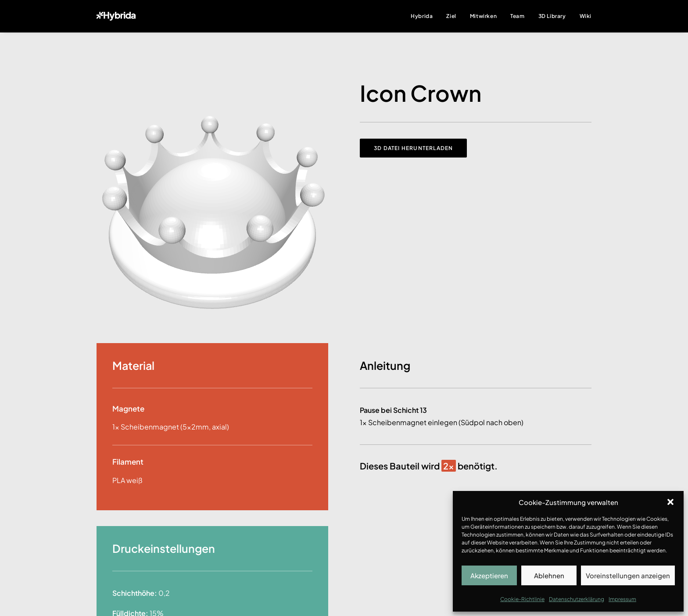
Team (517, 16)
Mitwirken (483, 16)
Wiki (586, 16)
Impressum (622, 599)
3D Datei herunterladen (413, 148)
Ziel (451, 16)
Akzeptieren (489, 575)
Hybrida (422, 16)
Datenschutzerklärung (577, 599)
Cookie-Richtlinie (522, 599)
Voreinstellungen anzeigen (628, 575)
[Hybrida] (116, 16)
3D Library (552, 16)
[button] (670, 502)
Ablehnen (549, 575)
